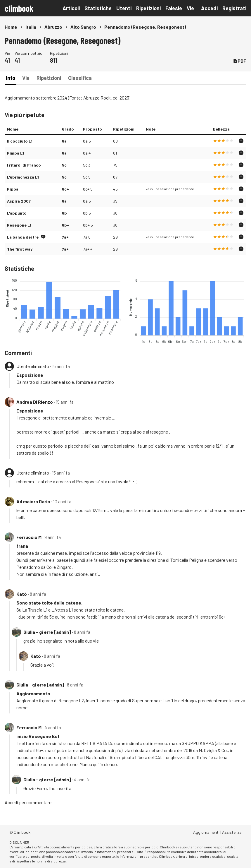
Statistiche (98, 8)
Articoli (71, 8)
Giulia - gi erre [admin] (47, 632)
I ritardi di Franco (24, 165)
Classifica (80, 78)
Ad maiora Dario (33, 501)
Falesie (174, 8)
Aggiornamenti (206, 832)
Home (11, 27)
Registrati (234, 8)
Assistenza (232, 832)
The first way (20, 249)
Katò (22, 594)
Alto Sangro (83, 27)
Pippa (13, 189)
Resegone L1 (19, 225)
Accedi (209, 8)
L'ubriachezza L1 (23, 177)
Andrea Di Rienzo (35, 402)
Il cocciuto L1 (20, 141)
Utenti (124, 8)
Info (11, 78)
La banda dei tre (23, 237)
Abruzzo (53, 27)
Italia (31, 27)
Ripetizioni (148, 8)
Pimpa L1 (15, 153)
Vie (190, 8)
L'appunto (17, 213)
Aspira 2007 (19, 201)
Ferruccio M (29, 537)
